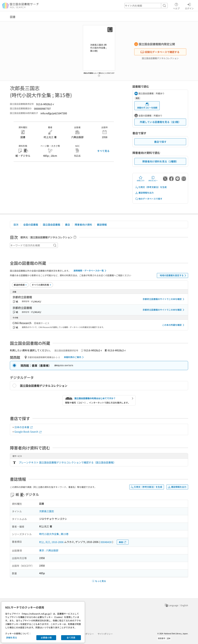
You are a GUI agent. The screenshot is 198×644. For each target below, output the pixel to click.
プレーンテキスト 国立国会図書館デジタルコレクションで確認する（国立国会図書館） (67, 462)
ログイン (189, 6)
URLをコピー (153, 179)
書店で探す (160, 142)
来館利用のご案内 (74, 357)
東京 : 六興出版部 (49, 550)
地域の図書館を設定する (173, 275)
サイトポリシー (105, 634)
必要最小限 (46, 637)
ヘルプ (176, 6)
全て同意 (71, 637)
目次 (16, 225)
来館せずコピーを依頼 (147, 106)
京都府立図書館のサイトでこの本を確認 (164, 299)
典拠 (123, 542)
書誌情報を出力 (144, 193)
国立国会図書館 (52, 225)
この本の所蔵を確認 (174, 325)
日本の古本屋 (24, 427)
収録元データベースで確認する (160, 52)
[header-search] (146, 6)
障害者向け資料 (83, 225)
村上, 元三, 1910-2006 (51, 542)
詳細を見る (12, 637)
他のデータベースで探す (149, 199)
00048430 (106, 542)
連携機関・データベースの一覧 (90, 271)
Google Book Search (28, 432)
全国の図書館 (31, 225)
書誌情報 (102, 225)
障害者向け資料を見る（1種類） (160, 161)
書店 (67, 225)
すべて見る (103, 151)
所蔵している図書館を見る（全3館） (160, 122)
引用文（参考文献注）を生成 (151, 187)
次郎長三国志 (47, 511)
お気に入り (141, 179)
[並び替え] (20, 285)
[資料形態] (41, 285)
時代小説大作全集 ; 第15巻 (54, 534)
